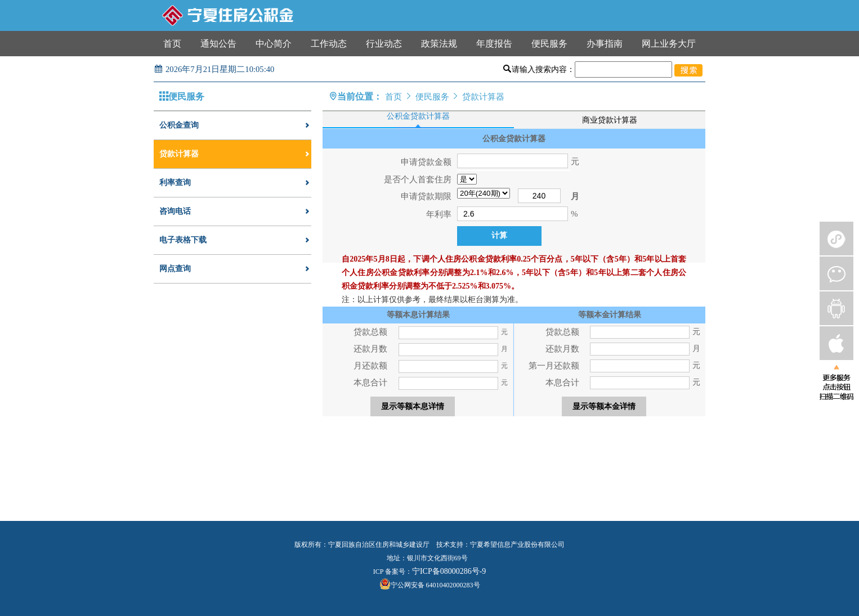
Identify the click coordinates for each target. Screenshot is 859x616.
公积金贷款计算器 (418, 116)
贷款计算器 (235, 154)
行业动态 (384, 44)
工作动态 (329, 44)
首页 (172, 44)
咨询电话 (235, 212)
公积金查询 (235, 125)
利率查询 (235, 183)
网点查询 (235, 269)
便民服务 (549, 44)
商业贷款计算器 (610, 120)
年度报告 (494, 44)
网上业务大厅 (669, 44)
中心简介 (274, 44)
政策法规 (439, 44)
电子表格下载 (235, 240)
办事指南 (605, 44)
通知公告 (218, 44)
